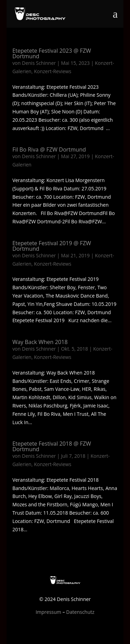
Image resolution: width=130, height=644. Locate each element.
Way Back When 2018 (40, 342)
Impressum (49, 612)
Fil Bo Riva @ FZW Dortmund (49, 149)
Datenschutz (80, 612)
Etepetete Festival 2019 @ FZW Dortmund (52, 246)
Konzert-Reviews (53, 71)
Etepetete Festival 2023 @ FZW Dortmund (52, 53)
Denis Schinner (39, 63)
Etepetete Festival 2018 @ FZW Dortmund (52, 446)
